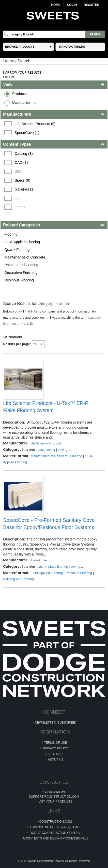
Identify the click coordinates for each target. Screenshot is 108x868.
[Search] (54, 34)
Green (20, 207)
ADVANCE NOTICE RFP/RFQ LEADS (55, 827)
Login (72, 5)
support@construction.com (54, 797)
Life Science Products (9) (35, 124)
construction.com (56, 822)
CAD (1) (21, 162)
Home (56, 5)
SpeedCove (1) (27, 133)
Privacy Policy (56, 748)
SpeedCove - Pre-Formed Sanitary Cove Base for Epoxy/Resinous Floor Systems (49, 524)
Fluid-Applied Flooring (22, 242)
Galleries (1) (24, 189)
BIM (18, 171)
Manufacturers (24, 103)
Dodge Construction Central (56, 833)
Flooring (11, 234)
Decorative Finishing (21, 273)
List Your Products (56, 802)
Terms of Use (56, 743)
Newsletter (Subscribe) (56, 723)
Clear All (9, 77)
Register (91, 5)
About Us (56, 759)
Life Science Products (45, 443)
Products (19, 94)
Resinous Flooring (19, 280)
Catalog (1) (24, 154)
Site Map (56, 754)
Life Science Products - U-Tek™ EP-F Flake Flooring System (46, 407)
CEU (18, 198)
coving (63, 450)
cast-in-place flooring (53, 567)
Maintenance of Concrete (25, 257)
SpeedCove (38, 560)
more (25, 324)
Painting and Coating (21, 265)
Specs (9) (22, 180)
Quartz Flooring (17, 250)
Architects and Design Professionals (56, 838)
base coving (46, 450)
